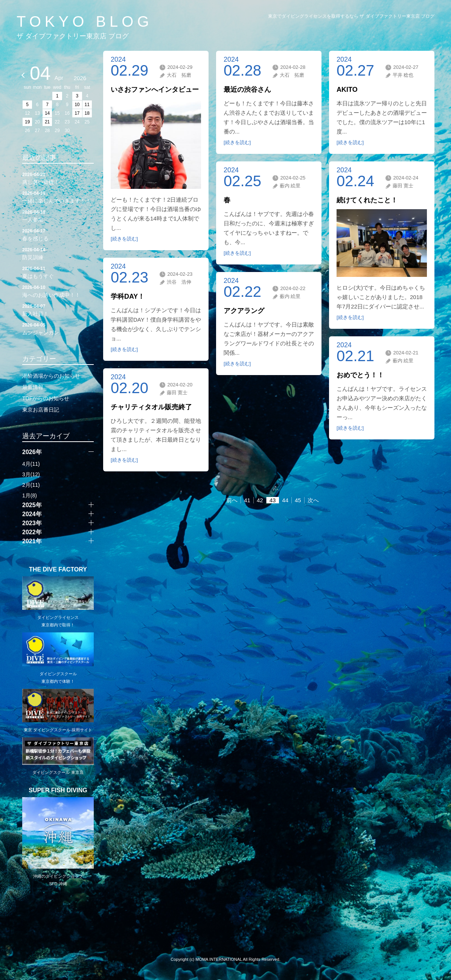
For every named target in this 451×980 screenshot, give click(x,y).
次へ (313, 500)
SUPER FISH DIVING (58, 790)
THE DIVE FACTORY (58, 570)
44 (285, 500)
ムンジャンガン (58, 328)
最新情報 (33, 387)
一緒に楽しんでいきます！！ (58, 197)
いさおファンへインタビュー (155, 90)
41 (247, 500)
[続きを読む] (124, 239)
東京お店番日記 (41, 410)
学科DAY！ (128, 296)
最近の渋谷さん (247, 90)
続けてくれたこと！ (367, 200)
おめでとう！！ (360, 375)
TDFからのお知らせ (46, 398)
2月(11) (31, 485)
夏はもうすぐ (58, 272)
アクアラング (244, 311)
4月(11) (31, 464)
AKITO (347, 90)
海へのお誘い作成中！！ (58, 291)
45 (298, 500)
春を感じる (58, 234)
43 (273, 500)
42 (260, 500)
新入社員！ (58, 310)
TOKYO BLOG (85, 21)
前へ (232, 500)
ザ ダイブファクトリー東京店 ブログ (73, 36)
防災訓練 (58, 253)
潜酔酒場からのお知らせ (51, 376)
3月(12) (31, 474)
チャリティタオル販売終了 (151, 407)
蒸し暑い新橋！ (58, 178)
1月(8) (30, 495)
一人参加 (58, 216)
